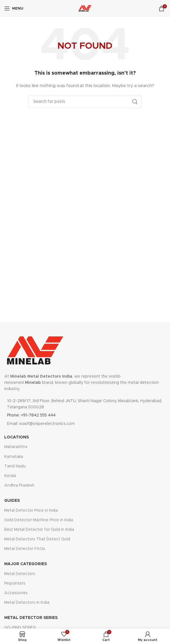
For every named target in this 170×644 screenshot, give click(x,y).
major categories (26, 564)
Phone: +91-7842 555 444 (31, 415)
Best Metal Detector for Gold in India (39, 530)
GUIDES (12, 501)
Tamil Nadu (15, 466)
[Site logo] (85, 8)
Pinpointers (15, 583)
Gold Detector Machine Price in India (39, 520)
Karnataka (14, 457)
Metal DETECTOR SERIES (31, 618)
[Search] (85, 102)
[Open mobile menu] (14, 8)
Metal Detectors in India (27, 603)
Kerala (10, 476)
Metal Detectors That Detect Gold (37, 539)
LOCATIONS (16, 437)
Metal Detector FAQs (25, 549)
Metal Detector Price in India (31, 511)
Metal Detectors (20, 574)
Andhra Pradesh (19, 485)
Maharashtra (16, 447)
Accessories (16, 593)
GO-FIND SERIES (20, 628)
